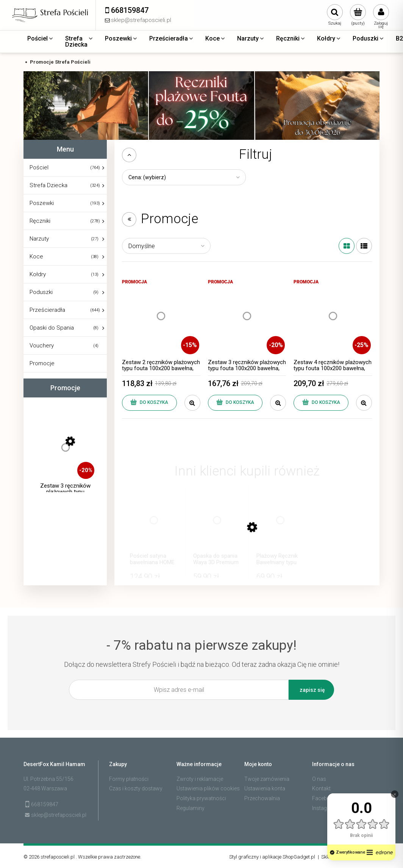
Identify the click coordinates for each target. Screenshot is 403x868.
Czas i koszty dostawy (136, 788)
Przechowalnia (262, 798)
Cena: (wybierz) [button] (147, 177)
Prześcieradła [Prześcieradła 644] (47, 310)
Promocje (42, 363)
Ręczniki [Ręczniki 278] (40, 221)
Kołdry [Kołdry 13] (38, 274)
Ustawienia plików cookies (208, 788)
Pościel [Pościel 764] (39, 167)
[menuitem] (41, 39)
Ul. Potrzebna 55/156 (48, 779)
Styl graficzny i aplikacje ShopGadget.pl (272, 857)
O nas (319, 779)
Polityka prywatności (201, 798)
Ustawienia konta (265, 788)
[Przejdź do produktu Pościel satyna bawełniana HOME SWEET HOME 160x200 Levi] (154, 528)
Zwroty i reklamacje (200, 779)
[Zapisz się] (311, 690)
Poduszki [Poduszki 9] (41, 292)
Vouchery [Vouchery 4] (42, 346)
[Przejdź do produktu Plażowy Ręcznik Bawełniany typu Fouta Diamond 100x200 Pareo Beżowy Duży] (280, 528)
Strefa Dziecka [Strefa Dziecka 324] (48, 185)
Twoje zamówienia (267, 779)
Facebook (324, 798)
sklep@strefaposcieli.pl (59, 815)
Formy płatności (129, 779)
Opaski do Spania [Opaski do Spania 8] (52, 328)
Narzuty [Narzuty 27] (39, 239)
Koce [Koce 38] (36, 256)
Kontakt (321, 788)
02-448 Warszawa (45, 788)
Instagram (324, 808)
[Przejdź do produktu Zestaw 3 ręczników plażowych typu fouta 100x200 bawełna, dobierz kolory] (65, 455)
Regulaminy (191, 808)
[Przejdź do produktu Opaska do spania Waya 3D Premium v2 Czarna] (217, 528)
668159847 (45, 804)
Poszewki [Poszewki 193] (42, 203)
